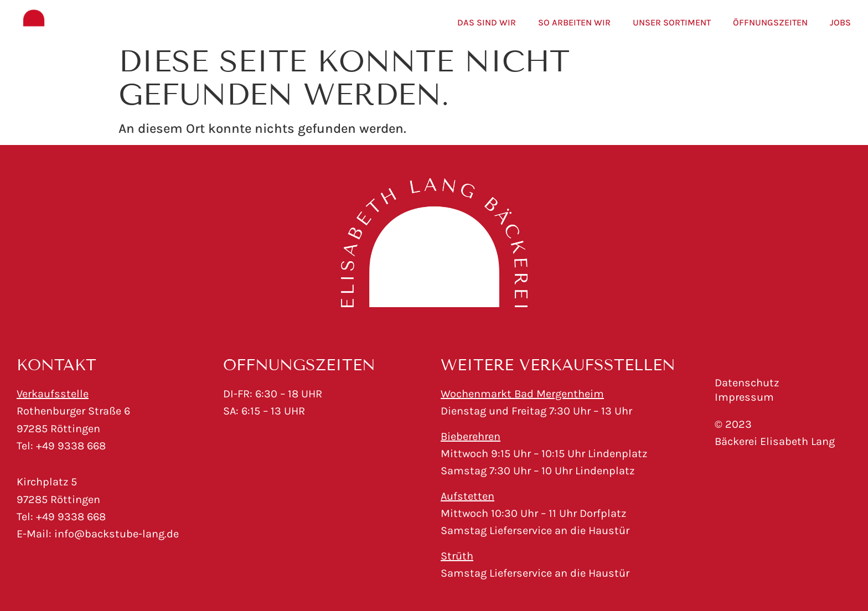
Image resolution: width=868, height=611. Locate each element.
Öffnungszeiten (770, 23)
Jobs (840, 23)
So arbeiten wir (574, 23)
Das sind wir (487, 23)
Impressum (744, 397)
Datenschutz (747, 383)
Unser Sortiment (672, 23)
